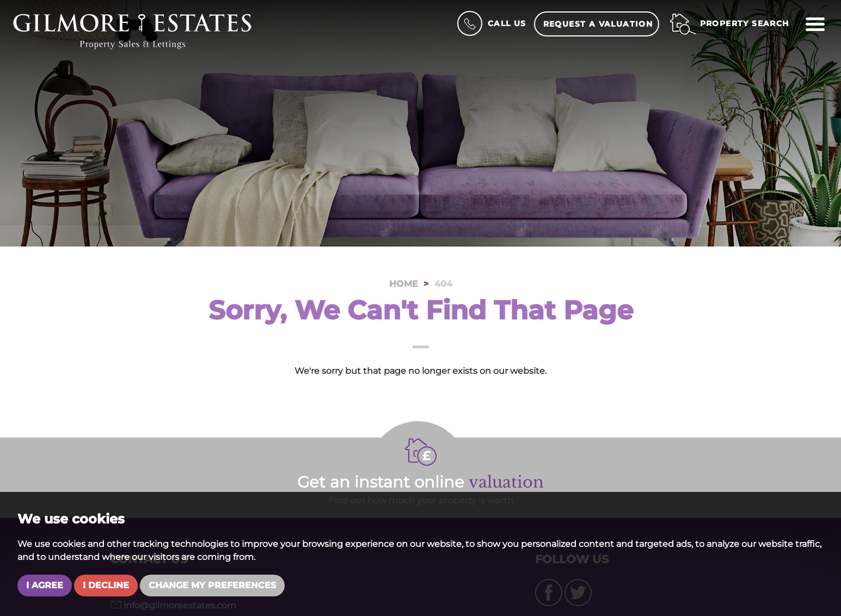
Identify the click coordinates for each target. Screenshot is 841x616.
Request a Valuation (598, 24)
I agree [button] (45, 585)
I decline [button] (106, 585)
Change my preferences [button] (212, 585)
